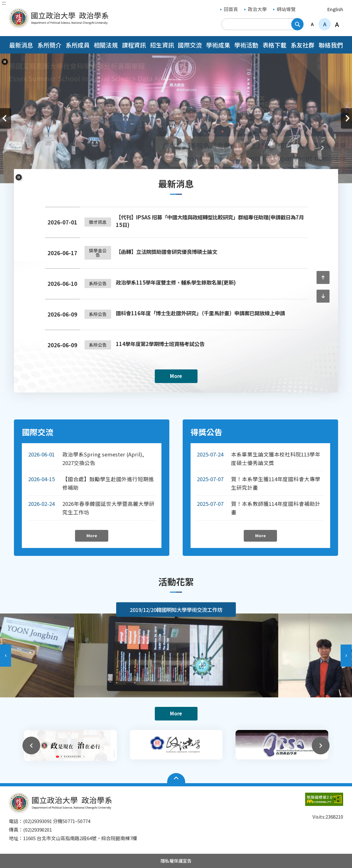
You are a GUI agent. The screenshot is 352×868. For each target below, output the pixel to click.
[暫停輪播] (5, 62)
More (176, 376)
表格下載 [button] (274, 45)
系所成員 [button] (78, 45)
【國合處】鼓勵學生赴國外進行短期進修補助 (108, 483)
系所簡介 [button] (49, 45)
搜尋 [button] (297, 24)
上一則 (6, 118)
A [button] (312, 24)
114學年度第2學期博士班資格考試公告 (160, 344)
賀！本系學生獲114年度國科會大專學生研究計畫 (276, 483)
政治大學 (256, 9)
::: (4, 3)
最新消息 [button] (21, 45)
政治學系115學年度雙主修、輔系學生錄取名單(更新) (176, 282)
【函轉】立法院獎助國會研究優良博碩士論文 (167, 252)
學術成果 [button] (218, 45)
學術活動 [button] (246, 45)
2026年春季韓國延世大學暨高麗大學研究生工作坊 (108, 508)
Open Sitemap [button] (176, 778)
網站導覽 (284, 9)
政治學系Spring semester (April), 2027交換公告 (103, 459)
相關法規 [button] (106, 45)
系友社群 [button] (303, 45)
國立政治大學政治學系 (15, 13)
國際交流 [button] (190, 45)
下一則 (346, 118)
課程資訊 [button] (134, 45)
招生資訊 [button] (162, 45)
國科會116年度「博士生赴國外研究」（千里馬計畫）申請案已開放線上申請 (200, 313)
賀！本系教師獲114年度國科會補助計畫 (276, 508)
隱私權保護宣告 (176, 861)
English (335, 9)
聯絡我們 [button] (331, 45)
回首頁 (229, 9)
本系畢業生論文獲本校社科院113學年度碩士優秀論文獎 (276, 459)
